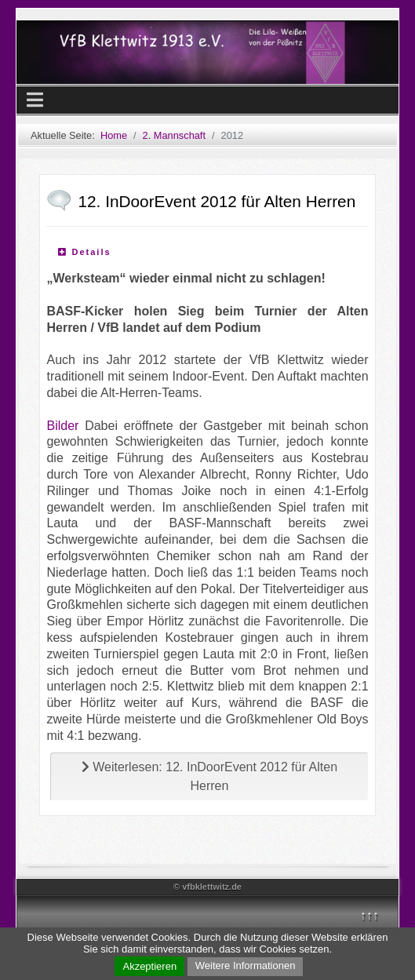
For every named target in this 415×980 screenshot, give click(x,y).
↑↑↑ (369, 915)
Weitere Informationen (246, 965)
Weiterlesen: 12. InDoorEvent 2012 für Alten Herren (209, 776)
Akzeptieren (149, 966)
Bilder (62, 426)
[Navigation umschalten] (35, 100)
